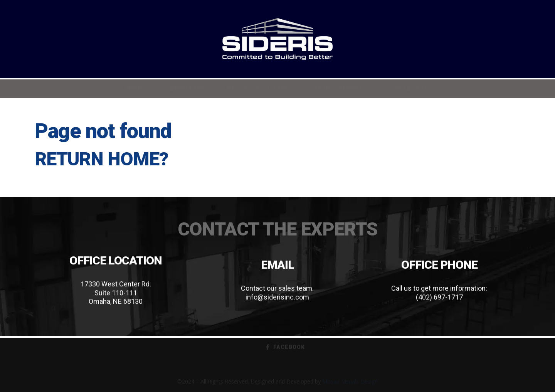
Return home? (102, 159)
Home (135, 89)
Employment (339, 89)
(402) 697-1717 (439, 297)
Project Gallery (259, 89)
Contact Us (409, 89)
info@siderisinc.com (277, 297)
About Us (186, 89)
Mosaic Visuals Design (350, 381)
